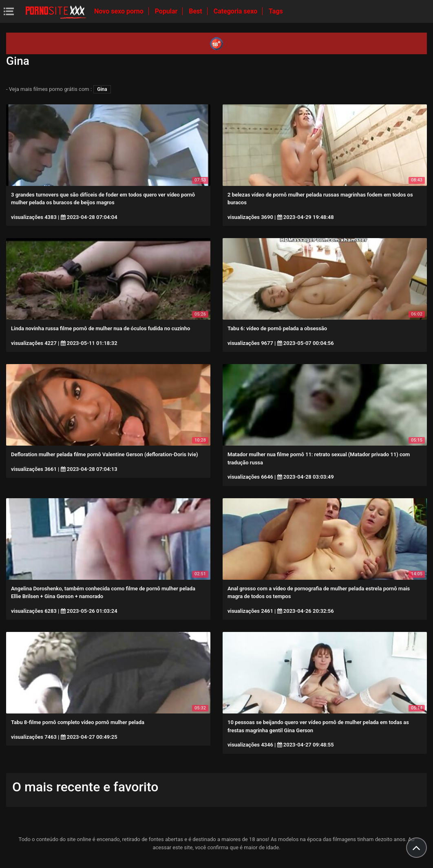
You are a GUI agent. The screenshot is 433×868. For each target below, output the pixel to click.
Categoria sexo (236, 11)
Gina (102, 89)
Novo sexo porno (120, 11)
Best (196, 11)
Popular (167, 11)
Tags (276, 11)
